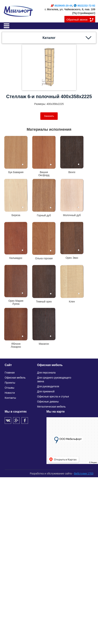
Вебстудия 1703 (84, 474)
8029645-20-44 (62, 6)
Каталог (49, 38)
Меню (7, 26)
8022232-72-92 (84, 6)
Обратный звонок (77, 20)
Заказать (49, 116)
